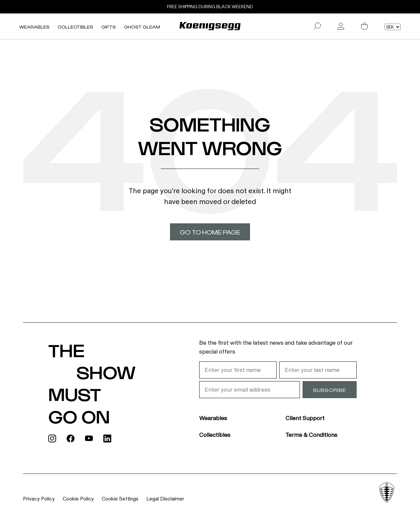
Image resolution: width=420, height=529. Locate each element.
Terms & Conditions (311, 435)
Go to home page (210, 232)
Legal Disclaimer (165, 499)
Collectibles (75, 27)
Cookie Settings (120, 499)
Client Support (305, 418)
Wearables (34, 27)
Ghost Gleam (142, 27)
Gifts (109, 27)
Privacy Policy (39, 499)
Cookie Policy (78, 499)
